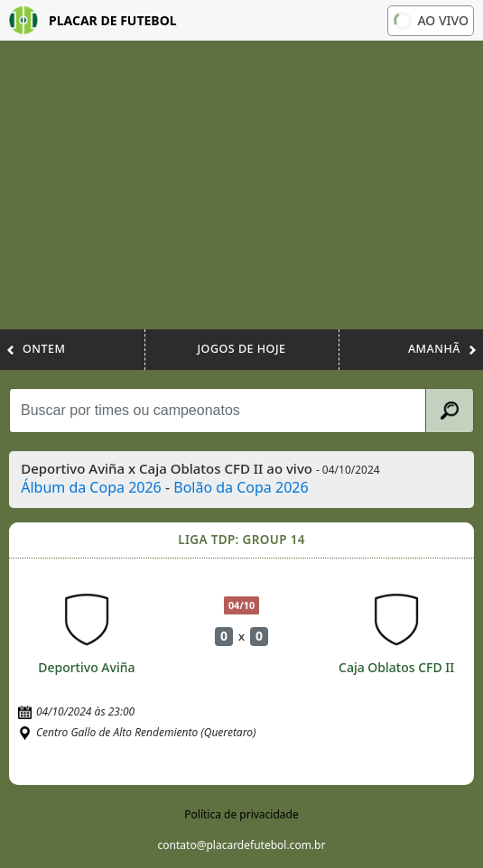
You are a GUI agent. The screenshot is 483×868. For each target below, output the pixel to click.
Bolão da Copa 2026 (241, 487)
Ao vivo (431, 21)
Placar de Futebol (93, 20)
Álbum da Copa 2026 (91, 487)
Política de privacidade (241, 814)
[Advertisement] (241, 194)
